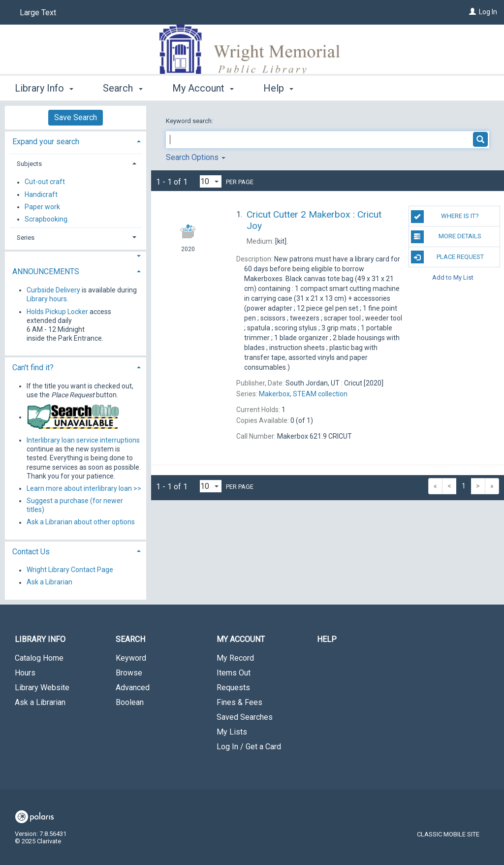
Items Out (234, 673)
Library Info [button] (44, 88)
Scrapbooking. (47, 219)
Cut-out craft (45, 182)
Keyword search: (190, 121)
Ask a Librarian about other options (81, 522)
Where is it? (445, 217)
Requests (233, 688)
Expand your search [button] (46, 142)
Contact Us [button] (31, 552)
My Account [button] (203, 88)
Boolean (130, 702)
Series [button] (26, 238)
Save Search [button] (76, 117)
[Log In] (472, 12)
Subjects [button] (29, 164)
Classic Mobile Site (448, 834)
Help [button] (278, 88)
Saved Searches (245, 717)
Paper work (42, 207)
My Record (235, 658)
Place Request (447, 257)
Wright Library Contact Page (70, 570)
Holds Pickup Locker (57, 312)
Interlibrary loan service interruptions (83, 440)
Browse (129, 673)
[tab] (76, 141)
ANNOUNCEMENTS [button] (46, 272)
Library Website (42, 688)
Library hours (47, 299)
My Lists (232, 732)
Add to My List (453, 277)
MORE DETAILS (446, 237)
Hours (25, 673)
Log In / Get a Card (249, 747)
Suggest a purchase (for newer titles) (75, 505)
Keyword (131, 658)
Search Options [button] (196, 157)
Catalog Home (39, 658)
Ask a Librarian (49, 582)
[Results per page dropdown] (211, 181)
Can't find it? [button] (33, 368)
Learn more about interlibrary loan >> (84, 488)
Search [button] (123, 88)
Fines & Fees (239, 702)
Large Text (38, 13)
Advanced (133, 688)
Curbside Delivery (53, 290)
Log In (488, 12)
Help (327, 639)
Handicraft (41, 194)
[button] (76, 256)
